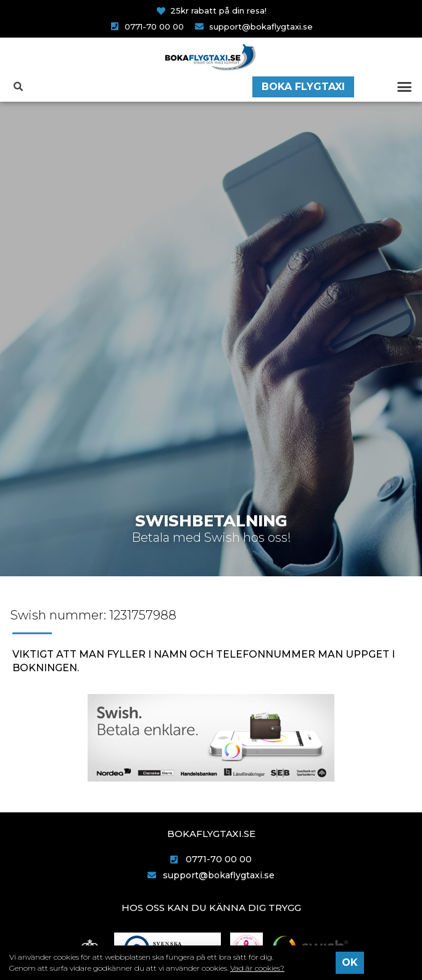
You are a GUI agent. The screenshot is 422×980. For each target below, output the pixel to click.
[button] (404, 87)
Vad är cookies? (257, 968)
